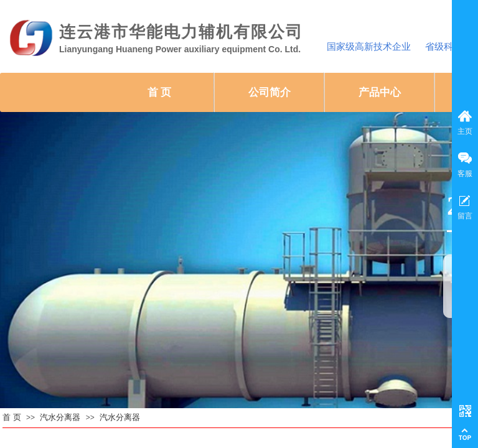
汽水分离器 (60, 417)
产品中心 (380, 92)
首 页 (159, 92)
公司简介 (269, 92)
